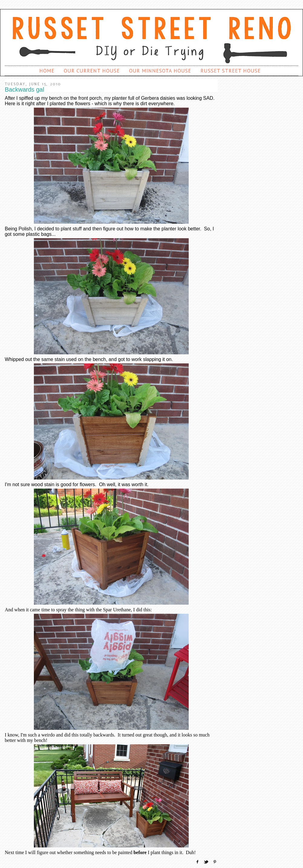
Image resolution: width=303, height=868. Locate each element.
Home (47, 71)
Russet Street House (231, 71)
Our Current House (92, 71)
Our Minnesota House (160, 71)
